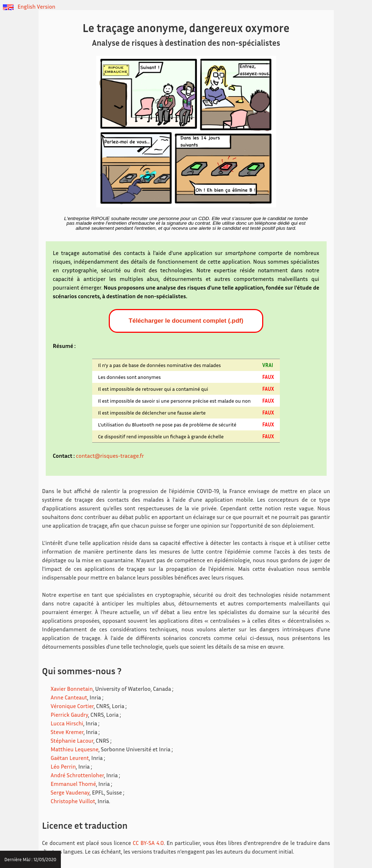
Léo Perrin (63, 766)
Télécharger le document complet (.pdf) (186, 321)
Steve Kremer (67, 732)
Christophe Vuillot (73, 801)
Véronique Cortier (72, 706)
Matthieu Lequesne (75, 749)
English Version (29, 6)
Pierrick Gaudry (70, 715)
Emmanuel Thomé (73, 784)
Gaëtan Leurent (70, 758)
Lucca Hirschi (67, 723)
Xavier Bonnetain (72, 689)
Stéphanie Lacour (72, 741)
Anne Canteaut (69, 697)
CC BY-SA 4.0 (148, 843)
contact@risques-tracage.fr (110, 456)
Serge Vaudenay (70, 792)
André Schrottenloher (77, 775)
